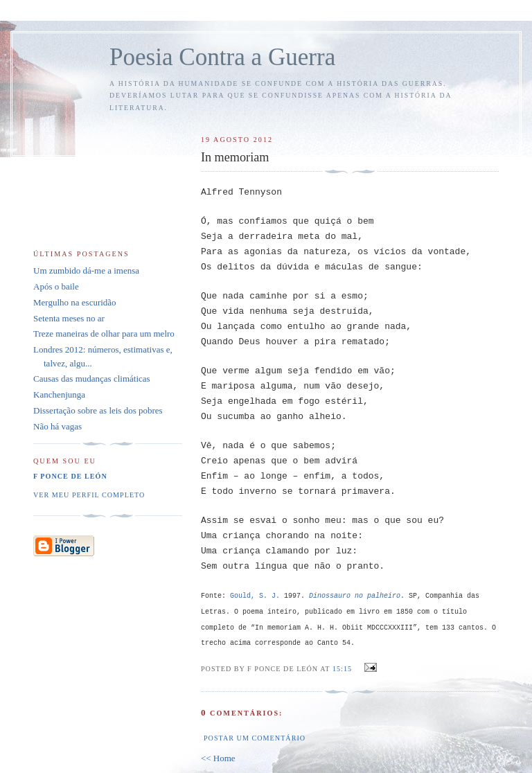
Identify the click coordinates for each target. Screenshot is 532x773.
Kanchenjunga (59, 394)
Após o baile (56, 286)
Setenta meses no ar (69, 318)
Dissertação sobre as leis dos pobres (98, 410)
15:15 (342, 669)
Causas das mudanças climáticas (92, 379)
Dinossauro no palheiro (355, 596)
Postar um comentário (255, 738)
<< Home (218, 758)
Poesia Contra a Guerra (222, 57)
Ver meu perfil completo (89, 495)
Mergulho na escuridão (75, 302)
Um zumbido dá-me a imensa (86, 270)
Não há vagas (57, 426)
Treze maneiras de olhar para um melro (104, 334)
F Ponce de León (70, 476)
